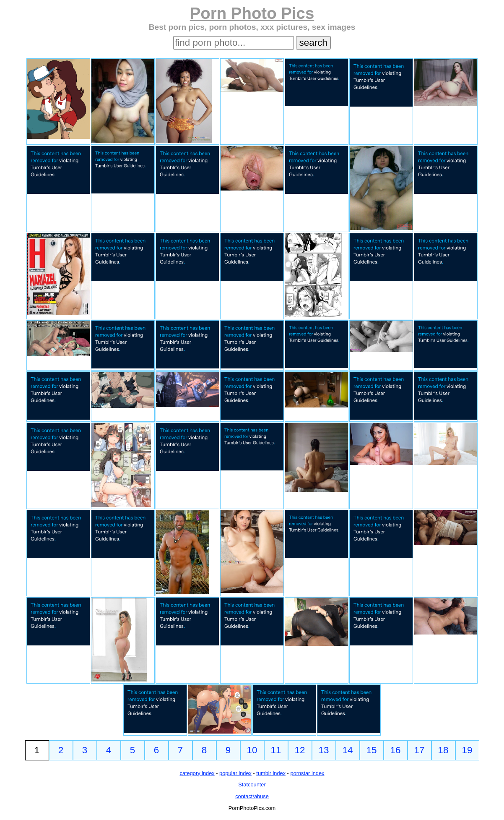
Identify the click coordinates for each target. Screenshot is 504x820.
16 (396, 750)
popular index (235, 773)
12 (300, 750)
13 (324, 750)
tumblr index (271, 773)
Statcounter (252, 785)
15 (372, 750)
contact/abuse (252, 796)
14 (348, 750)
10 (252, 750)
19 (467, 750)
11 (276, 750)
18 (443, 750)
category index (197, 773)
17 (420, 750)
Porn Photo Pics (252, 13)
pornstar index (307, 773)
